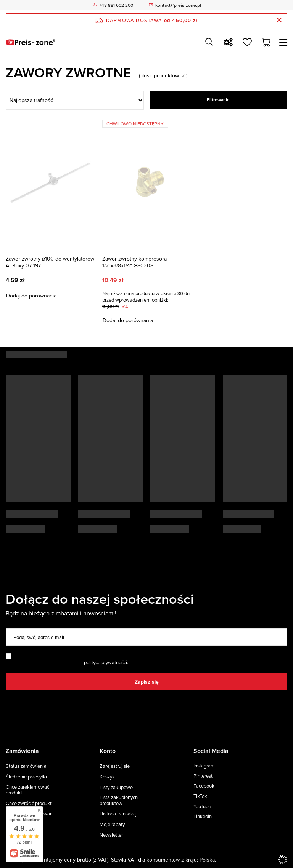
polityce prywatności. (106, 662)
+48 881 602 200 (116, 5)
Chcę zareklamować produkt (27, 790)
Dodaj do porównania (31, 296)
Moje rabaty (112, 825)
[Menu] (284, 42)
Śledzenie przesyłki (26, 777)
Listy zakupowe (116, 788)
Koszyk (107, 777)
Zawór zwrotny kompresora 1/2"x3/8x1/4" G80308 (134, 262)
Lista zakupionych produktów (119, 800)
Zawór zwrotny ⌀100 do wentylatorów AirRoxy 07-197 (50, 262)
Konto (108, 751)
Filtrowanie (218, 100)
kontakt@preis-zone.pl (178, 5)
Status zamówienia (26, 766)
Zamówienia (22, 751)
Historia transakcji (119, 814)
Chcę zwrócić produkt (29, 804)
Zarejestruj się (115, 766)
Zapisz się (147, 682)
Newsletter (111, 835)
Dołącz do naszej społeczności (100, 599)
